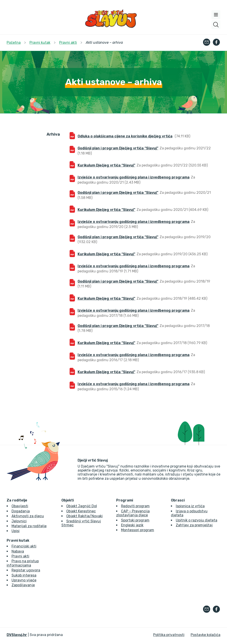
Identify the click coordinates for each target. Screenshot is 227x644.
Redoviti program (135, 506)
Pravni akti (20, 556)
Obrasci (178, 500)
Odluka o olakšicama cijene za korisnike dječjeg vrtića (125, 136)
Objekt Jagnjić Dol (82, 506)
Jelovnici (19, 521)
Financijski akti (24, 546)
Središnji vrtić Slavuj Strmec (81, 523)
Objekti (68, 500)
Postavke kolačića (205, 635)
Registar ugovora (26, 570)
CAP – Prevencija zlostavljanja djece (133, 513)
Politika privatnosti (169, 635)
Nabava (18, 551)
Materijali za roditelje (29, 526)
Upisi (16, 531)
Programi (125, 500)
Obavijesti (20, 506)
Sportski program (135, 520)
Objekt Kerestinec (81, 511)
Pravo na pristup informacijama (23, 563)
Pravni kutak (18, 541)
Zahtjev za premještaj (194, 525)
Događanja (21, 511)
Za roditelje (17, 500)
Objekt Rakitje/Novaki (84, 516)
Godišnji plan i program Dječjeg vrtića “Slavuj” (118, 148)
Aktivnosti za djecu (28, 516)
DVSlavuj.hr (17, 635)
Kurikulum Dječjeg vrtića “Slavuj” (106, 165)
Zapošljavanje (23, 585)
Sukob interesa (24, 575)
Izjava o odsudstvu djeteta (189, 513)
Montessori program (138, 530)
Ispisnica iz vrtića (190, 506)
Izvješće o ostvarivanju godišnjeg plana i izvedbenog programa (134, 177)
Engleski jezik (132, 525)
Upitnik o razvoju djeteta (197, 520)
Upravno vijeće (24, 580)
